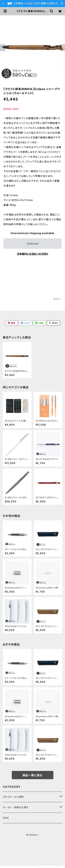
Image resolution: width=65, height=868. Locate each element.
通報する (57, 299)
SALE (6, 818)
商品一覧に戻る (33, 775)
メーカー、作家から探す (16, 807)
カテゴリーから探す (14, 797)
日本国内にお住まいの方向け (33, 254)
